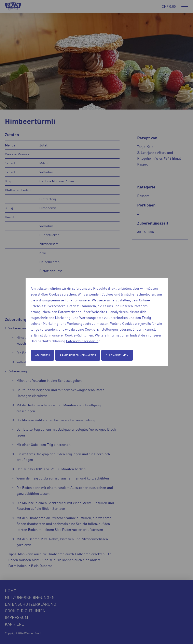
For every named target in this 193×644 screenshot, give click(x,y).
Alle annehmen (117, 355)
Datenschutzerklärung (83, 341)
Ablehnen (42, 355)
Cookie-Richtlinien (79, 335)
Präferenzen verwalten (78, 355)
